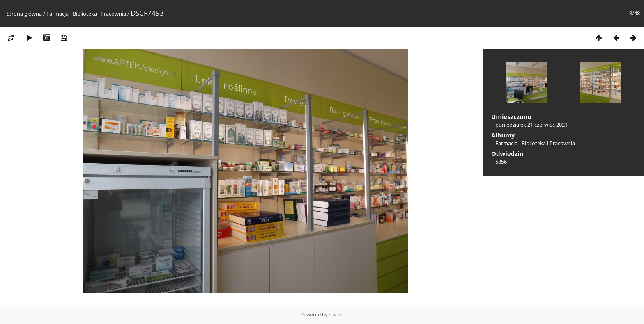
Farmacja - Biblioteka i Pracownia (86, 14)
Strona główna (24, 14)
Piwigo (336, 314)
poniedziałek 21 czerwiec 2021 (531, 125)
